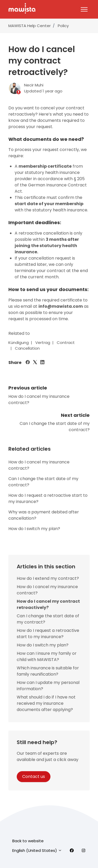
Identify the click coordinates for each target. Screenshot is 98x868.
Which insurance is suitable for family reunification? (48, 671)
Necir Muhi (34, 85)
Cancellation (27, 348)
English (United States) (37, 850)
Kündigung (19, 342)
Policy (63, 26)
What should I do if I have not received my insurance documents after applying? (46, 703)
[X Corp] (35, 363)
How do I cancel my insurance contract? (39, 465)
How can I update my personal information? (48, 686)
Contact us (34, 776)
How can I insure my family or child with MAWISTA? (47, 656)
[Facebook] (28, 363)
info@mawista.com (61, 306)
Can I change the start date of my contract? (43, 482)
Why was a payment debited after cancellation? (44, 515)
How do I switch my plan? (34, 529)
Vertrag (43, 342)
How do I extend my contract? (48, 578)
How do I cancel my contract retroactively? (48, 604)
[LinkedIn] (42, 363)
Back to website (28, 841)
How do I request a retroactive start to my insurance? (48, 498)
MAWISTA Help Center (30, 26)
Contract (66, 342)
